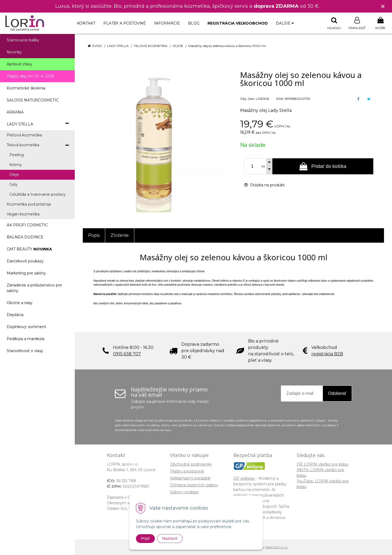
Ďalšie (285, 23)
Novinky (14, 52)
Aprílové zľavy (19, 64)
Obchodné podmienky (191, 464)
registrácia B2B (327, 354)
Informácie (167, 23)
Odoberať (337, 393)
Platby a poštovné (125, 23)
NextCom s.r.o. (277, 547)
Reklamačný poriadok (190, 478)
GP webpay (244, 478)
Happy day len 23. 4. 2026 (30, 76)
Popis (94, 235)
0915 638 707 (127, 354)
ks (263, 166)
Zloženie (120, 235)
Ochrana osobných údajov (194, 485)
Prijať (145, 538)
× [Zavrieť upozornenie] (383, 6)
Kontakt (86, 23)
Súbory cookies (184, 492)
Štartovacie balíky (23, 40)
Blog (194, 23)
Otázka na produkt (264, 185)
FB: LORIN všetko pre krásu (323, 464)
